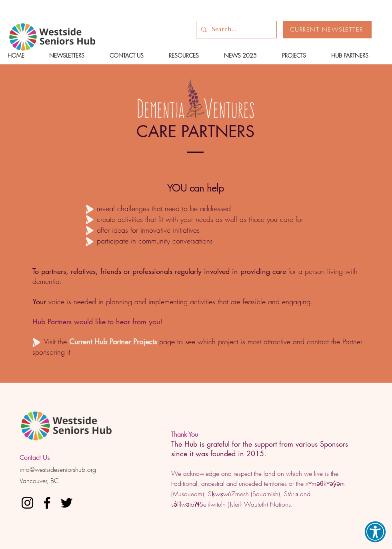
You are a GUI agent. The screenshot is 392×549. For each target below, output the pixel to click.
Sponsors (334, 444)
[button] (375, 532)
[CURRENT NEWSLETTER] (327, 30)
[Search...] (236, 30)
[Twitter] (67, 503)
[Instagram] (27, 503)
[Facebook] (47, 503)
